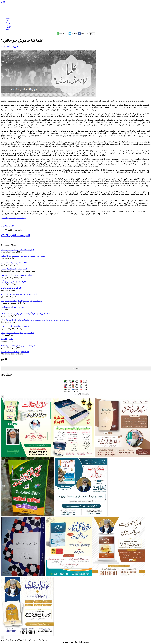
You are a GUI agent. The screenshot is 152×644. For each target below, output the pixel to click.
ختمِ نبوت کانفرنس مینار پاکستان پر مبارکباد (18, 345)
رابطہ (8, 29)
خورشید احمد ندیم (9, 46)
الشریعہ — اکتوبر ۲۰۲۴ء (15, 235)
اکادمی (8, 27)
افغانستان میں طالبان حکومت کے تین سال (18, 333)
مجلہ (8, 18)
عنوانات (9, 23)
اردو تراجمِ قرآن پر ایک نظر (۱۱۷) (14, 262)
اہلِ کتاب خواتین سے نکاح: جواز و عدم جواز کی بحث (21, 301)
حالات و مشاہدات (8, 226)
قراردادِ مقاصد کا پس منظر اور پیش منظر (17, 250)
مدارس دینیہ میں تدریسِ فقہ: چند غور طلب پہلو (20, 294)
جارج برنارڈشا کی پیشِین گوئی (13, 307)
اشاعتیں (9, 25)
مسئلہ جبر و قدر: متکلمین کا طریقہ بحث (17, 275)
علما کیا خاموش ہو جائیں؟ (11, 288)
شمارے (8, 20)
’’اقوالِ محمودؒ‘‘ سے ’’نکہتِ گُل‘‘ (14, 282)
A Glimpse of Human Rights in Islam (15, 352)
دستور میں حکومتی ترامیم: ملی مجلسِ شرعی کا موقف (23, 256)
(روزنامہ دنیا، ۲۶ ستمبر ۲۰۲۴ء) (13, 218)
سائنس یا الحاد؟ (7, 339)
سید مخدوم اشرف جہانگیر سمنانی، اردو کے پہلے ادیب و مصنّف (26, 313)
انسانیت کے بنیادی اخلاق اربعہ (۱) (14, 269)
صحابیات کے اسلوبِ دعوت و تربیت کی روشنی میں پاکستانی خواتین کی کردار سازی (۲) (35, 320)
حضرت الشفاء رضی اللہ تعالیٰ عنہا (15, 326)
